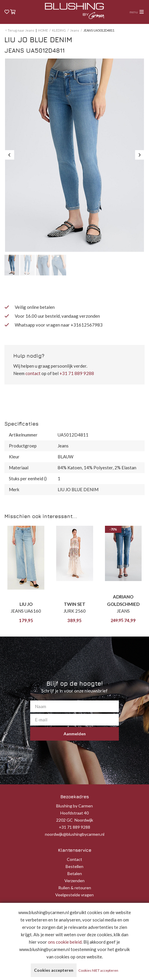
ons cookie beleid (65, 942)
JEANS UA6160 (26, 611)
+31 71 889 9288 (77, 373)
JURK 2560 (75, 611)
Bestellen (74, 866)
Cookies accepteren (54, 970)
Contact (74, 859)
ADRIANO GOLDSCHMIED (123, 600)
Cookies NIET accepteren (98, 970)
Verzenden (74, 881)
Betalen (75, 873)
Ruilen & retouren (75, 888)
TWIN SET (75, 604)
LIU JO (26, 604)
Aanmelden (75, 734)
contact (33, 373)
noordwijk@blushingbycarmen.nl (75, 834)
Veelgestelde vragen (74, 895)
